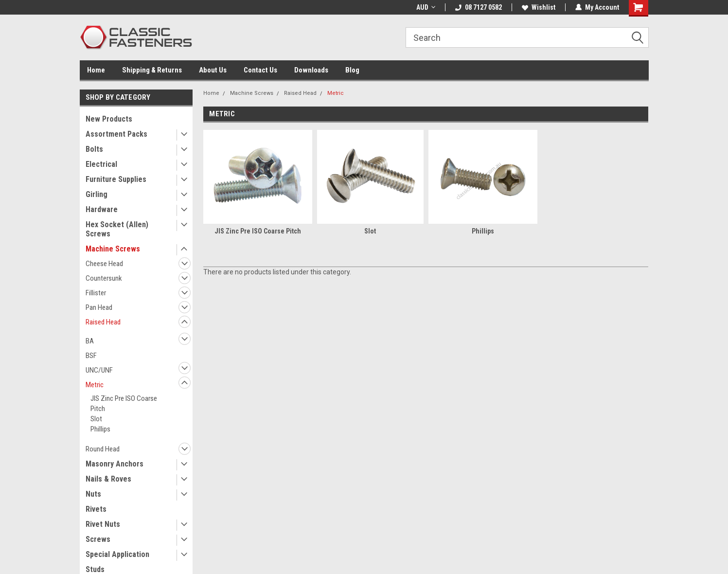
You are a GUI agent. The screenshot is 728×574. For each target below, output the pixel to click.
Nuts (93, 494)
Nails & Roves (108, 479)
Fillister (96, 293)
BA (90, 341)
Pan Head (99, 307)
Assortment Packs (116, 134)
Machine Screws (113, 249)
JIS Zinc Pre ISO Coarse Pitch (124, 404)
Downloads (311, 70)
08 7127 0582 (479, 7)
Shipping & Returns (152, 70)
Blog (352, 70)
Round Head (103, 449)
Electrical (101, 164)
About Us (213, 70)
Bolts (94, 149)
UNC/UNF (99, 370)
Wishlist (539, 7)
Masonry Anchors (115, 464)
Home (96, 70)
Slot (96, 419)
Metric (95, 385)
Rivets (96, 509)
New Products (109, 119)
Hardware (102, 209)
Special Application (117, 554)
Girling (97, 194)
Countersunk (104, 278)
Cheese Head (104, 264)
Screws (98, 539)
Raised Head (103, 322)
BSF (91, 356)
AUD (426, 7)
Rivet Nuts (103, 524)
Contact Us (260, 70)
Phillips (100, 429)
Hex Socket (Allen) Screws (117, 229)
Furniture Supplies (116, 179)
